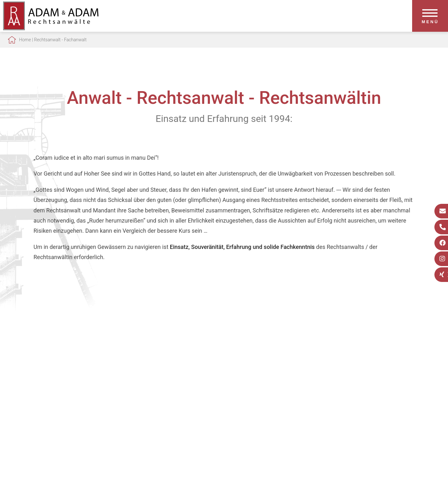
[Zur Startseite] (51, 28)
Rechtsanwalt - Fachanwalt (60, 40)
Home (25, 40)
